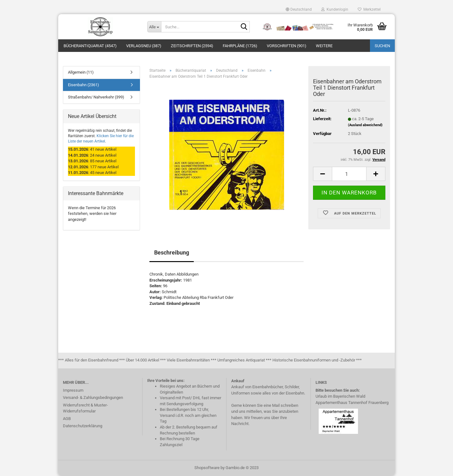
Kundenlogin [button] (335, 9)
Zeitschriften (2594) (192, 46)
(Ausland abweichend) (365, 125)
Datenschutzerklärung (83, 426)
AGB (67, 419)
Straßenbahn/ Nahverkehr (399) (96, 97)
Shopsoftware (207, 468)
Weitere (324, 46)
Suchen (382, 46)
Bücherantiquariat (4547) (90, 46)
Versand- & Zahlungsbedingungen (93, 398)
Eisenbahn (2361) (84, 85)
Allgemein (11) (81, 72)
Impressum (73, 390)
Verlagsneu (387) (144, 46)
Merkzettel (369, 9)
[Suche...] (154, 27)
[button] (299, 9)
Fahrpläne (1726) (240, 46)
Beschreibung (172, 252)
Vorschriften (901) (287, 46)
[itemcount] (349, 174)
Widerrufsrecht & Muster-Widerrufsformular (85, 408)
